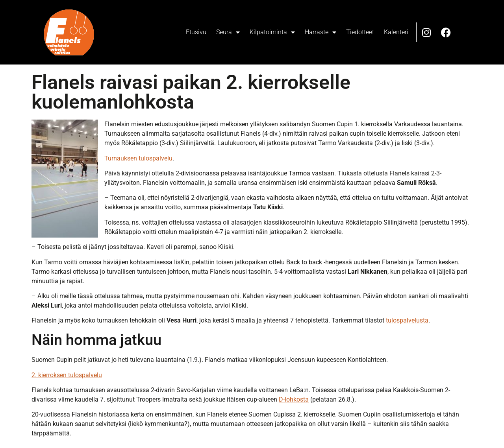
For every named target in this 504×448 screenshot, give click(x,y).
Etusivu (196, 32)
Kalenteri (396, 32)
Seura (228, 32)
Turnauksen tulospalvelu (138, 158)
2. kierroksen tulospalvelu (67, 375)
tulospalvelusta (407, 320)
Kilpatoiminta (272, 32)
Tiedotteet (360, 32)
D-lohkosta (294, 399)
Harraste (321, 32)
